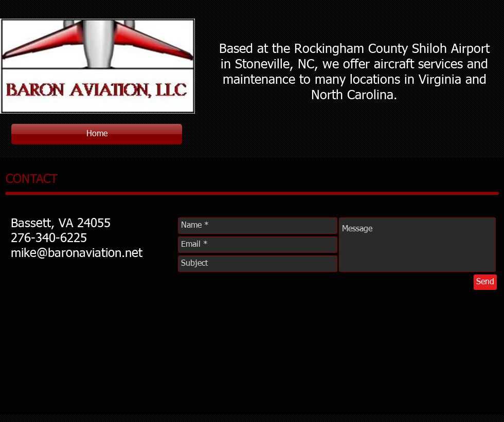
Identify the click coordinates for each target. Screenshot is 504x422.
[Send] (485, 282)
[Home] (97, 134)
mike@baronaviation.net (77, 253)
